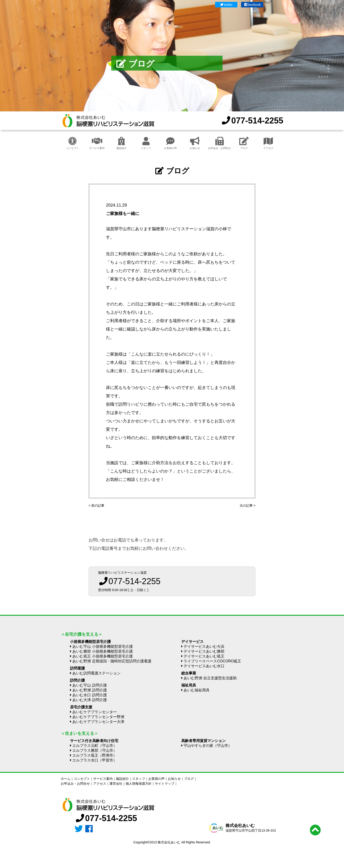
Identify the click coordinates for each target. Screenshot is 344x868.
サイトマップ (165, 784)
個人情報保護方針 (139, 784)
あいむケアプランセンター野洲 (98, 717)
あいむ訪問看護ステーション (96, 673)
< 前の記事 (96, 505)
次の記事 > (248, 505)
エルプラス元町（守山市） (95, 746)
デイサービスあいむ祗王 (204, 656)
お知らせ (195, 143)
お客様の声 (170, 143)
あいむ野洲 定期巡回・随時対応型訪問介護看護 (112, 661)
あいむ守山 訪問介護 (89, 685)
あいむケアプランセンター (95, 712)
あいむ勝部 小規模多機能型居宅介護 (102, 651)
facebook (252, 5)
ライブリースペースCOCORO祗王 (212, 661)
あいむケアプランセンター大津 (98, 722)
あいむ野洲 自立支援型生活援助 (210, 678)
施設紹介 (122, 143)
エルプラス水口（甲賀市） (95, 760)
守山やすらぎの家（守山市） (208, 746)
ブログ (244, 143)
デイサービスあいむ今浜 (204, 646)
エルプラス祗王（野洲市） (95, 755)
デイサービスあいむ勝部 (204, 651)
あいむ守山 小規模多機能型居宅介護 (102, 646)
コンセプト (72, 143)
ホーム (66, 779)
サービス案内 (97, 143)
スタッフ (146, 143)
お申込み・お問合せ (219, 143)
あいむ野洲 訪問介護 (89, 690)
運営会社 (116, 784)
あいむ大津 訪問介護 (89, 700)
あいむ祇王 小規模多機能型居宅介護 (102, 656)
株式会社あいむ (240, 826)
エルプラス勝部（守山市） (95, 750)
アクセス (268, 143)
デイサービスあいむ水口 (204, 666)
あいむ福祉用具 (197, 690)
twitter (226, 5)
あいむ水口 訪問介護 (89, 695)
